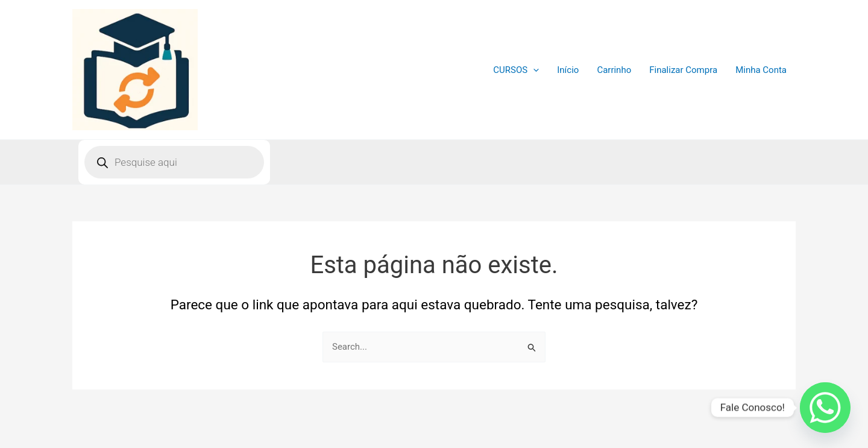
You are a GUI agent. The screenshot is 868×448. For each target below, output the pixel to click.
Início (568, 70)
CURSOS (516, 70)
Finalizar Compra (683, 70)
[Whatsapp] (825, 408)
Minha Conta (761, 70)
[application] (533, 70)
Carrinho (614, 70)
